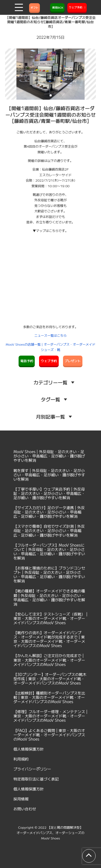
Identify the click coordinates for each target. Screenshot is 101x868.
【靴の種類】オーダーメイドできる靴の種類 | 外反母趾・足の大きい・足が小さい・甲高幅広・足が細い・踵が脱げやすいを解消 (49, 597)
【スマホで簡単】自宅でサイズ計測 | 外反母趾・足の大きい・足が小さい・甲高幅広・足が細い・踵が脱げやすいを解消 (49, 530)
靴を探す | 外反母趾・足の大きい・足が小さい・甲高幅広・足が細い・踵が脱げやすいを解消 (49, 475)
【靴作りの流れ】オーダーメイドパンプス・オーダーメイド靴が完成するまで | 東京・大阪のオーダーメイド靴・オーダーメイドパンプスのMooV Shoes (49, 639)
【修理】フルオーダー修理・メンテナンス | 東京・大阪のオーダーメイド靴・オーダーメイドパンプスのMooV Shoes (50, 716)
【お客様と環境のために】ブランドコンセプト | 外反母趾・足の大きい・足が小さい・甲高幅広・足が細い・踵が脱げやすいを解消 (49, 574)
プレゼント (73, 361)
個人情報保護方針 (29, 749)
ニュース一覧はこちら (50, 335)
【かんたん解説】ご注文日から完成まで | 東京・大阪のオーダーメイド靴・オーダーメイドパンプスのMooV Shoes (49, 660)
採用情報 (21, 799)
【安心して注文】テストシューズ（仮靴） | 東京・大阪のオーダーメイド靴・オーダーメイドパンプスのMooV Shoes (50, 618)
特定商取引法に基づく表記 (36, 779)
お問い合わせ (25, 809)
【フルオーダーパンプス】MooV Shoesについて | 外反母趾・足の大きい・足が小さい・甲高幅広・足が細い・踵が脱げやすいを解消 (49, 551)
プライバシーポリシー (32, 769)
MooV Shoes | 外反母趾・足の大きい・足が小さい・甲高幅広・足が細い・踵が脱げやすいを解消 (49, 456)
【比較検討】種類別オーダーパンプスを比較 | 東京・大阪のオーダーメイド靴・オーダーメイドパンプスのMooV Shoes (49, 697)
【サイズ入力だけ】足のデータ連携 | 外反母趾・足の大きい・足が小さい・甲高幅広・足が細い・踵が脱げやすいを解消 (49, 512)
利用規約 (21, 759)
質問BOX (57, 7)
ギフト (34, 7)
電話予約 (27, 361)
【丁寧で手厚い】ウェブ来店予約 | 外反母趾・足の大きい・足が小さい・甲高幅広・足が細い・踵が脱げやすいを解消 (49, 493)
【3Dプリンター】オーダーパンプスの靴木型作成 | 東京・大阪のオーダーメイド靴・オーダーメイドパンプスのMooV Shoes (50, 679)
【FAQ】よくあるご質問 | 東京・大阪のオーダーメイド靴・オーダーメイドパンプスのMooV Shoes (49, 735)
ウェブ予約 (49, 361)
